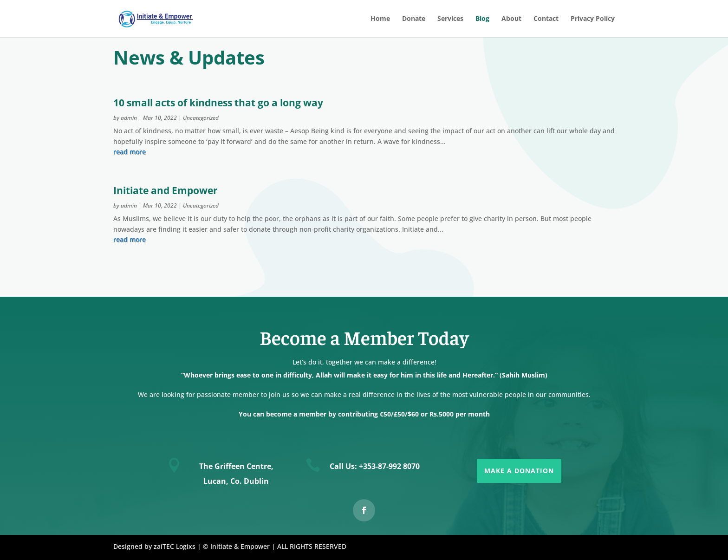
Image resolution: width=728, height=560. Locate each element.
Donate (414, 19)
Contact (546, 19)
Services (450, 19)
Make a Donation (519, 471)
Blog (482, 19)
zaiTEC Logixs (175, 546)
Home (380, 19)
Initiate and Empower (166, 190)
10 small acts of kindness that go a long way (218, 103)
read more (130, 152)
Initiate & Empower (240, 546)
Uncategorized (201, 118)
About (511, 19)
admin (129, 118)
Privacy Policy (593, 19)
